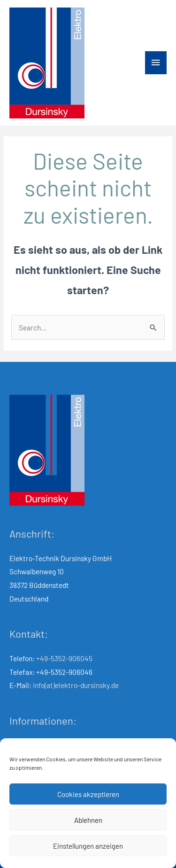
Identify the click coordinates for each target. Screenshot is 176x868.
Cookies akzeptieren (88, 794)
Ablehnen (88, 820)
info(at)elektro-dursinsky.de (76, 685)
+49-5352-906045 (64, 658)
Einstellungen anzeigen (88, 846)
